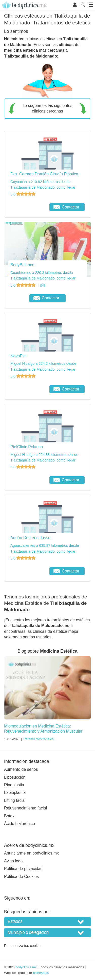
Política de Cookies (21, 877)
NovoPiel (18, 356)
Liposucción (15, 777)
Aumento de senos (21, 769)
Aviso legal (14, 861)
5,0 (23, 194)
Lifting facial (15, 800)
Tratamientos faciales (38, 739)
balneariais (41, 973)
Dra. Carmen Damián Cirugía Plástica (44, 174)
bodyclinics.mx (26, 967)
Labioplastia (15, 793)
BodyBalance (22, 265)
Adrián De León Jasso (30, 538)
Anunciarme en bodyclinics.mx (31, 853)
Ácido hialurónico (20, 824)
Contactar (66, 207)
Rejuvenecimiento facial (25, 808)
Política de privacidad (23, 869)
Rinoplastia (14, 785)
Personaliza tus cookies (23, 946)
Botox (9, 816)
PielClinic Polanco (27, 447)
